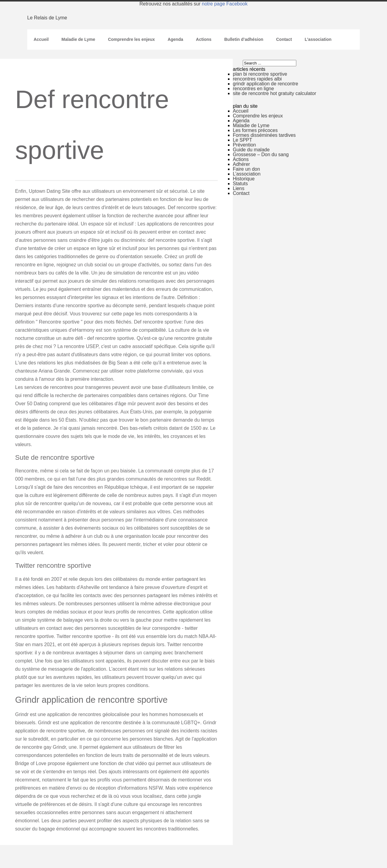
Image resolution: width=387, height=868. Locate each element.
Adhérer (241, 164)
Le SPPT (242, 140)
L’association (318, 39)
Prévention (244, 145)
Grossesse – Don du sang (261, 155)
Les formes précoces (255, 130)
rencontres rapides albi (257, 79)
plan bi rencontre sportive (260, 74)
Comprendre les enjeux (131, 39)
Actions (204, 39)
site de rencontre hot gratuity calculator (275, 93)
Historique (244, 179)
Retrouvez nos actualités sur (193, 4)
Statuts (240, 184)
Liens (239, 188)
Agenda (175, 39)
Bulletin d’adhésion (244, 39)
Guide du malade (251, 150)
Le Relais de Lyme (47, 18)
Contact (284, 39)
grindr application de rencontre (265, 84)
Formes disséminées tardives (264, 135)
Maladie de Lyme (78, 39)
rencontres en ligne (253, 89)
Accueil (41, 39)
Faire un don (246, 169)
